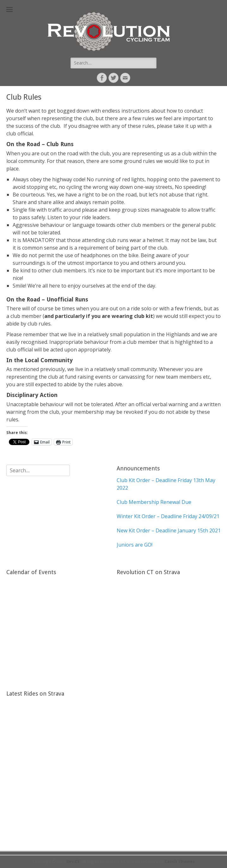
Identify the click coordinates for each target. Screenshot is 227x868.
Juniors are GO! (135, 545)
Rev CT (73, 861)
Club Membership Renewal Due (154, 502)
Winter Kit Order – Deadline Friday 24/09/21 (168, 516)
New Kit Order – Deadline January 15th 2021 (169, 530)
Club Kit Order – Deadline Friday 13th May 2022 (166, 484)
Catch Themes (180, 861)
